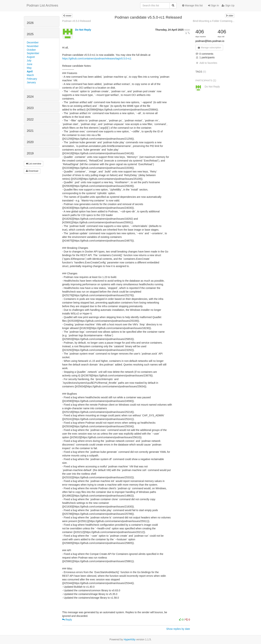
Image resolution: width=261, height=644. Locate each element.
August (31, 57)
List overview (34, 164)
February (32, 79)
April (30, 71)
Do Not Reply (83, 30)
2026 (30, 23)
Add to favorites (206, 63)
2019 (30, 153)
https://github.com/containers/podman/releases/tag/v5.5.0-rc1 (97, 59)
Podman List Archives (42, 5)
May (29, 68)
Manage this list (192, 5)
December (33, 42)
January (31, 82)
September (33, 53)
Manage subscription (209, 48)
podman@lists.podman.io (210, 41)
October (31, 50)
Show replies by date (178, 629)
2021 (30, 131)
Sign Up (228, 5)
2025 (30, 34)
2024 (30, 97)
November (33, 46)
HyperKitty (130, 639)
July (29, 61)
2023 (30, 108)
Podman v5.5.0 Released (76, 21)
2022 (30, 119)
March (30, 75)
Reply (67, 620)
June (30, 64)
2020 (30, 142)
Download (32, 171)
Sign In (214, 5)
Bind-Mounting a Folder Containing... (214, 21)
